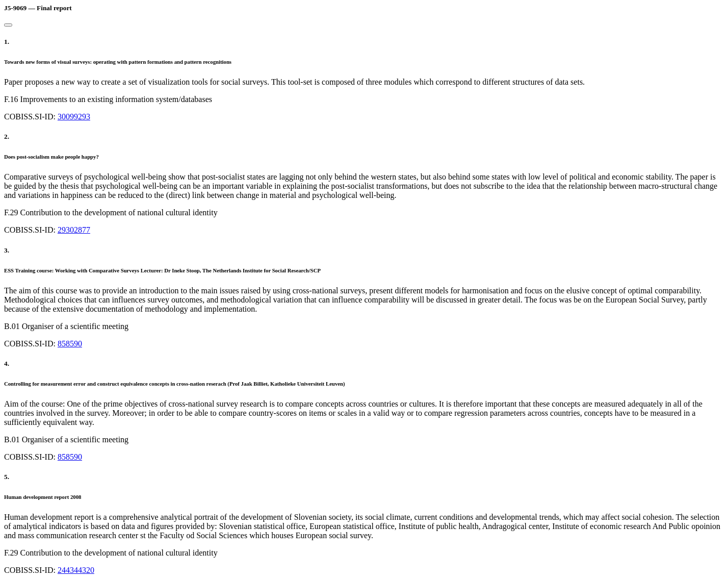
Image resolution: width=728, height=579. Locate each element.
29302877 (74, 230)
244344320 (76, 570)
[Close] (8, 25)
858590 (70, 344)
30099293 (74, 117)
